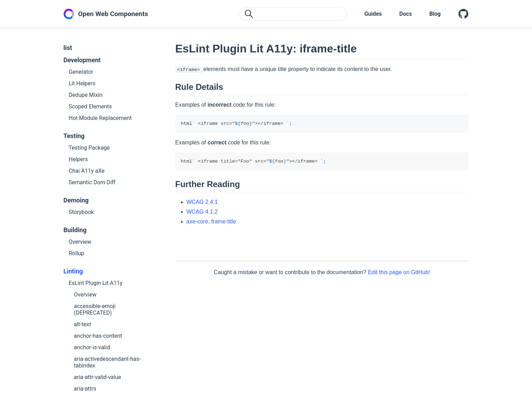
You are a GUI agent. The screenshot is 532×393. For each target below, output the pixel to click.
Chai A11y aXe (87, 171)
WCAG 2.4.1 (202, 202)
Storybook (81, 212)
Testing (74, 136)
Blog (435, 14)
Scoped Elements (90, 106)
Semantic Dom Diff (92, 182)
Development (82, 60)
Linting (73, 271)
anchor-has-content (98, 336)
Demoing (76, 200)
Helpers (78, 159)
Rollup (77, 253)
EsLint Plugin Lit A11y (96, 283)
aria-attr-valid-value (98, 377)
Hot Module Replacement (100, 118)
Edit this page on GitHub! (399, 272)
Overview (80, 242)
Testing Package (89, 148)
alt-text (83, 324)
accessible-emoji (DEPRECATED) (95, 309)
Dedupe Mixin (86, 95)
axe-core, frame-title (211, 221)
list (68, 48)
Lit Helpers (82, 83)
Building (75, 230)
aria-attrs (85, 389)
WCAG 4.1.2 (202, 212)
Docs (406, 14)
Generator (81, 72)
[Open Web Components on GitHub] (464, 14)
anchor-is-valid (92, 347)
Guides (373, 14)
